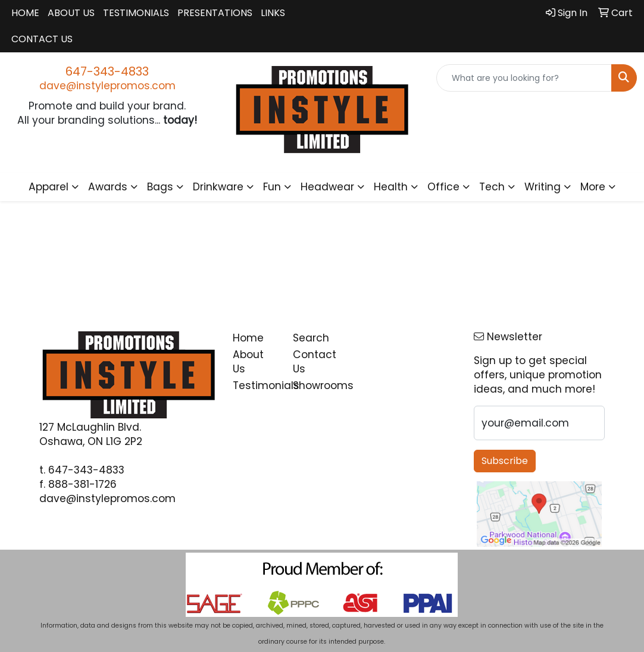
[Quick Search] (524, 78)
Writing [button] (543, 187)
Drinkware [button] (218, 187)
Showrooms (316, 385)
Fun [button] (272, 187)
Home (25, 13)
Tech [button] (492, 187)
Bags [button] (160, 187)
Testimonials (136, 13)
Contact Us (42, 39)
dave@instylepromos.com (107, 86)
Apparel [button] (49, 187)
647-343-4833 (107, 71)
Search (311, 338)
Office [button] (443, 187)
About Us (71, 13)
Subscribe (505, 461)
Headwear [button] (327, 187)
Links (273, 13)
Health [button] (391, 187)
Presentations (215, 13)
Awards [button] (108, 187)
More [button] (593, 187)
